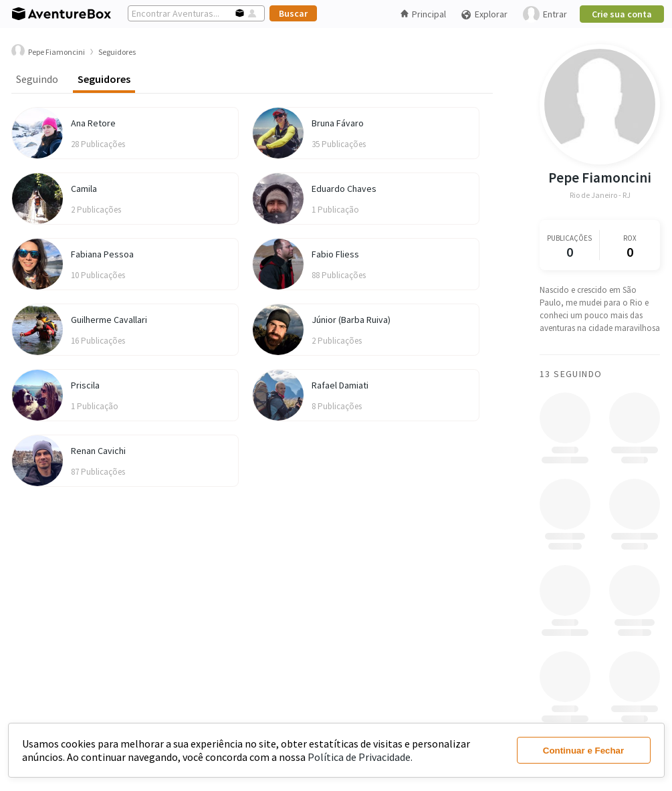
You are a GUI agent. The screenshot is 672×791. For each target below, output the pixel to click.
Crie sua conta (622, 14)
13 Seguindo (571, 374)
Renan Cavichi (98, 451)
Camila (84, 189)
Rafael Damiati (340, 385)
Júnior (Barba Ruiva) (351, 320)
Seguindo (37, 79)
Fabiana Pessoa (102, 254)
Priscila (85, 385)
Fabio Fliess (335, 254)
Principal (423, 14)
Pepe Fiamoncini (600, 178)
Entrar (545, 14)
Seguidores (104, 79)
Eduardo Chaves (344, 189)
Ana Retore (93, 123)
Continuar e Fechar (583, 751)
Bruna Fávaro (338, 123)
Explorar (484, 14)
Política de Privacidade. (360, 757)
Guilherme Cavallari (109, 320)
